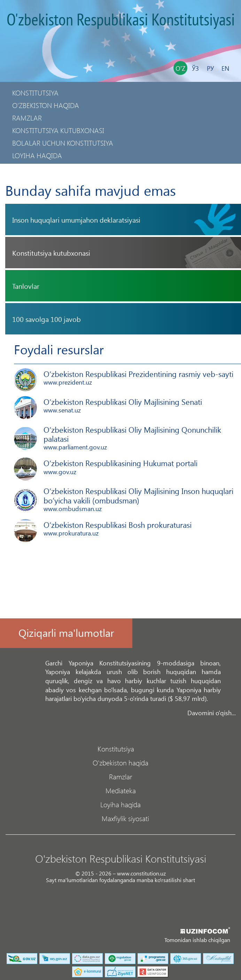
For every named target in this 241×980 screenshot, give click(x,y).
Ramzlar (27, 118)
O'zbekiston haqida (46, 105)
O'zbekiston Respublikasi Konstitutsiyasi (121, 20)
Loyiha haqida (37, 155)
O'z (180, 68)
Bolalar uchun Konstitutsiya (63, 143)
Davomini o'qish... (212, 713)
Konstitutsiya (35, 92)
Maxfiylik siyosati (42, 168)
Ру (210, 68)
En (225, 68)
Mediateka (121, 790)
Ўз (195, 68)
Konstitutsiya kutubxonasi (58, 130)
